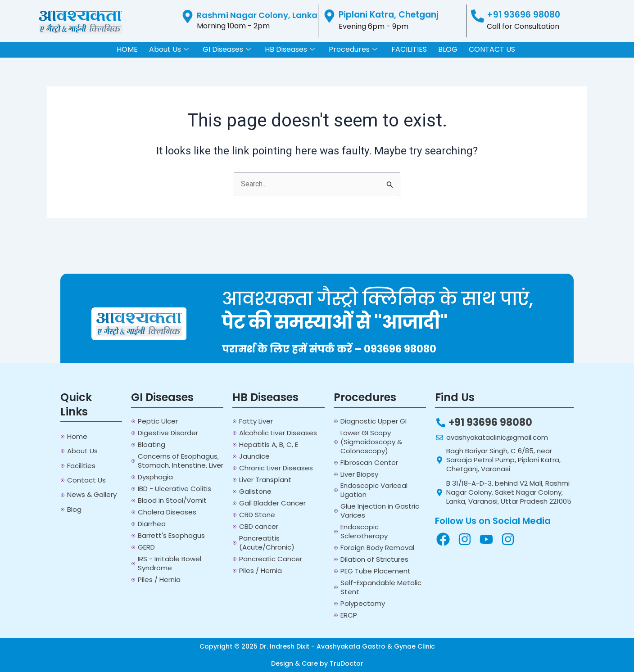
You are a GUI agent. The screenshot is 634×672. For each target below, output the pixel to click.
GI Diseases (227, 50)
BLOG (448, 49)
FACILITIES (409, 49)
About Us (169, 50)
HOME (127, 49)
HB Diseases (290, 50)
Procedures (353, 50)
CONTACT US (492, 49)
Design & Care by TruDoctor (317, 663)
